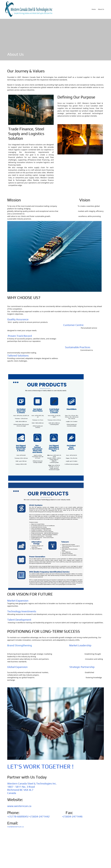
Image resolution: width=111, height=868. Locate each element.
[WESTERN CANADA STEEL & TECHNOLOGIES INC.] (29, 9)
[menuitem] (94, 9)
